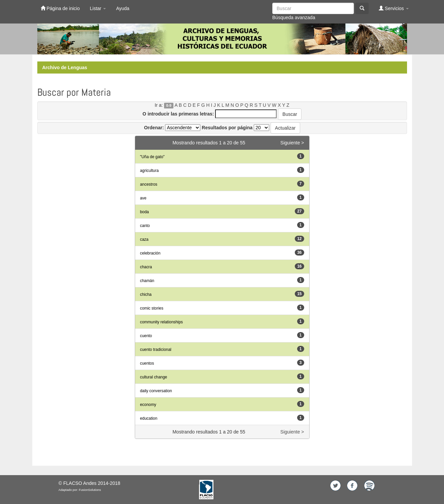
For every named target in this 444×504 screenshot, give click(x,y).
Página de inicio (60, 8)
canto (145, 226)
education (149, 418)
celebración (150, 253)
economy (148, 405)
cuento (146, 336)
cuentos (147, 363)
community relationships (162, 322)
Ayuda (123, 8)
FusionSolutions (90, 490)
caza (144, 239)
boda (145, 212)
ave (143, 198)
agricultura (150, 171)
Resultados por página (227, 128)
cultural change (154, 377)
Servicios (394, 8)
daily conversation (156, 391)
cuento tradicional (156, 350)
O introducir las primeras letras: (178, 114)
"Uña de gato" (152, 157)
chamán (147, 281)
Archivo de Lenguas (65, 67)
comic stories (152, 308)
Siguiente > (292, 143)
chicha (146, 294)
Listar (98, 8)
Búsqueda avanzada (294, 17)
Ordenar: (154, 128)
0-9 (169, 105)
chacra (146, 267)
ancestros (149, 184)
